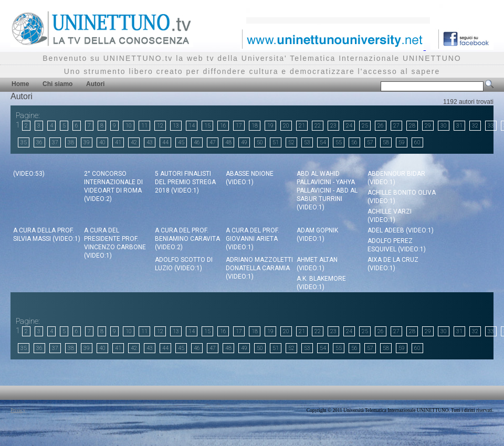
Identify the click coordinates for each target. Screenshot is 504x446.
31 (459, 126)
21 (302, 126)
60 (417, 142)
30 (444, 126)
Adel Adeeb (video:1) (401, 230)
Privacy (18, 410)
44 (165, 142)
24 (349, 126)
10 (129, 126)
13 (176, 126)
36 (39, 142)
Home (20, 84)
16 (223, 126)
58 (386, 142)
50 (260, 142)
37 (55, 142)
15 (207, 126)
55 (339, 142)
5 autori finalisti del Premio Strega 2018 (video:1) (185, 182)
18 (255, 126)
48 (228, 142)
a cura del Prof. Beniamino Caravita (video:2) (187, 239)
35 (24, 142)
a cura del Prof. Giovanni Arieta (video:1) (253, 239)
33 (491, 126)
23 (333, 126)
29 (428, 126)
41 (118, 142)
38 (71, 142)
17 (239, 126)
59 (402, 142)
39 (87, 142)
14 (192, 126)
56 (354, 142)
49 (244, 142)
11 (144, 126)
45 (181, 142)
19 (270, 126)
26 (381, 126)
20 (286, 126)
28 (412, 126)
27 (396, 126)
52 (291, 142)
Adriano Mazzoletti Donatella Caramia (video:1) (259, 268)
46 (197, 142)
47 (213, 142)
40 (102, 142)
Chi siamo (57, 84)
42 (134, 142)
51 (276, 142)
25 (365, 126)
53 (307, 142)
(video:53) (29, 174)
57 (370, 142)
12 (160, 126)
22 (318, 126)
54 (323, 142)
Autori (95, 84)
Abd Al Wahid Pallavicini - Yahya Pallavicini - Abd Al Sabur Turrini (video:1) (327, 190)
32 (475, 126)
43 (150, 142)
